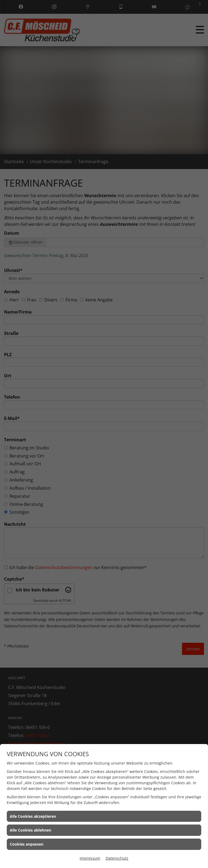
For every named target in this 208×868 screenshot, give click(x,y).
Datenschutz (117, 858)
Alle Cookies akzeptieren (33, 816)
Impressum (90, 858)
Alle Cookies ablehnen (30, 830)
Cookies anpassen (27, 844)
